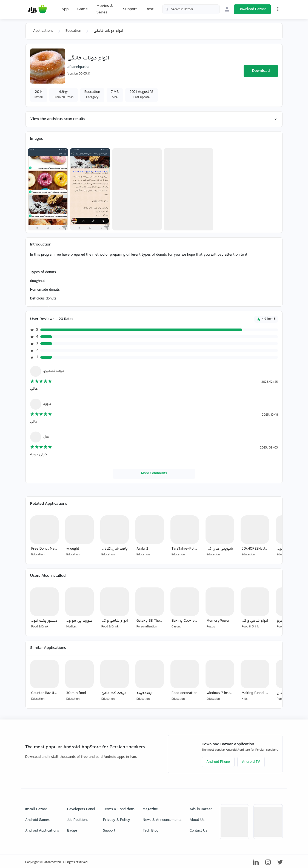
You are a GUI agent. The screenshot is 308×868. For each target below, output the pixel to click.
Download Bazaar (252, 9)
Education (73, 31)
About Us (197, 820)
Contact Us (198, 831)
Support (130, 9)
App (65, 9)
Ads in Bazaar (201, 809)
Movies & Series (105, 9)
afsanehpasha (78, 67)
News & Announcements (162, 820)
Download (261, 71)
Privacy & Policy (117, 820)
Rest (149, 9)
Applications (43, 31)
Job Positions (78, 820)
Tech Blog (151, 831)
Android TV (251, 762)
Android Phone (218, 762)
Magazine (150, 809)
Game (82, 9)
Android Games (37, 820)
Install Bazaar (36, 809)
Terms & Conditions (119, 809)
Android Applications (42, 831)
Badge (72, 831)
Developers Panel (81, 809)
